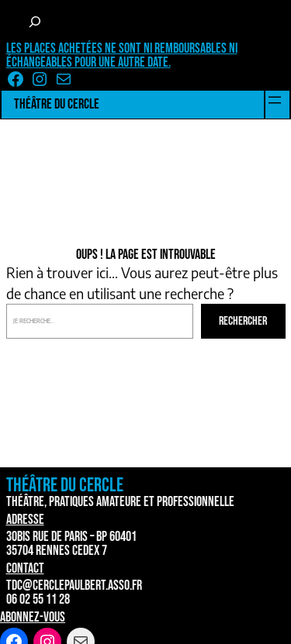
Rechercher (243, 321)
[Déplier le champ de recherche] (36, 22)
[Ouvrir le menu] (275, 100)
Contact (25, 568)
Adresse (25, 520)
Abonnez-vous (33, 617)
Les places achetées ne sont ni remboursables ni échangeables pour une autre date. (122, 55)
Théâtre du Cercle (57, 104)
